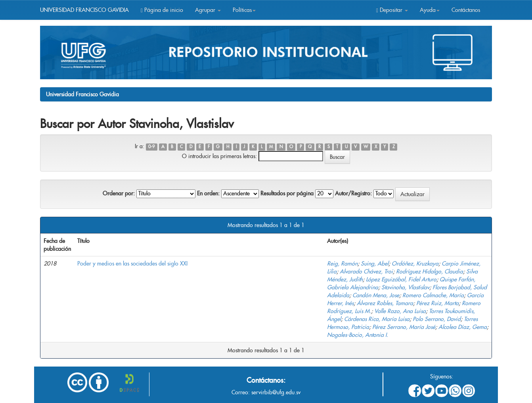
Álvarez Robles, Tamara (385, 303)
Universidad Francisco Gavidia (82, 94)
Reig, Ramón (342, 264)
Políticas (244, 10)
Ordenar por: (119, 193)
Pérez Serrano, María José (404, 327)
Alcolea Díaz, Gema (463, 327)
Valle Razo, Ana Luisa (400, 311)
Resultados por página (287, 193)
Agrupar (208, 10)
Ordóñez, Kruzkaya (415, 264)
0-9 (151, 147)
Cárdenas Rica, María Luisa (377, 319)
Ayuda (430, 10)
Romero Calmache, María (433, 295)
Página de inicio (162, 10)
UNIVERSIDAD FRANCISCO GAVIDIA (84, 10)
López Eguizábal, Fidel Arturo (401, 279)
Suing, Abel (375, 264)
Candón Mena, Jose (376, 295)
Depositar (392, 10)
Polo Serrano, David (437, 319)
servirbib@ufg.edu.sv (276, 392)
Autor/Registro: (353, 193)
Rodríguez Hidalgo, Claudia (430, 271)
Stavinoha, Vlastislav (405, 287)
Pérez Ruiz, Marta (437, 303)
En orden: (208, 193)
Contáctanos (466, 10)
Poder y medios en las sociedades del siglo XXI (132, 264)
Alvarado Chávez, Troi (366, 271)
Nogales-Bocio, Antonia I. (358, 335)
